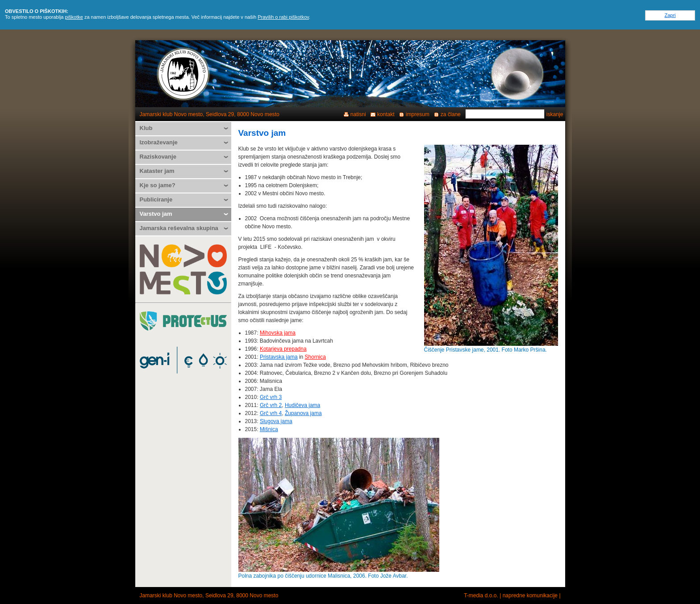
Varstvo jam (156, 214)
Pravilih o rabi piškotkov (283, 17)
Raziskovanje (158, 157)
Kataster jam (157, 171)
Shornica (315, 357)
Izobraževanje (159, 142)
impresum (418, 114)
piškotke (74, 17)
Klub (146, 128)
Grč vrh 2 (271, 405)
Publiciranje (156, 199)
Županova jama (303, 413)
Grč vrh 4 (271, 413)
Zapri (670, 15)
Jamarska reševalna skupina (179, 228)
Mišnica (269, 429)
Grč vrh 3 (271, 397)
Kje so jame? (158, 185)
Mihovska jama (278, 333)
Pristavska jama (279, 357)
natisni (358, 114)
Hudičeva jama (302, 405)
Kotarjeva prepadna (283, 349)
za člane (451, 114)
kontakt (386, 114)
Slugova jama (276, 421)
